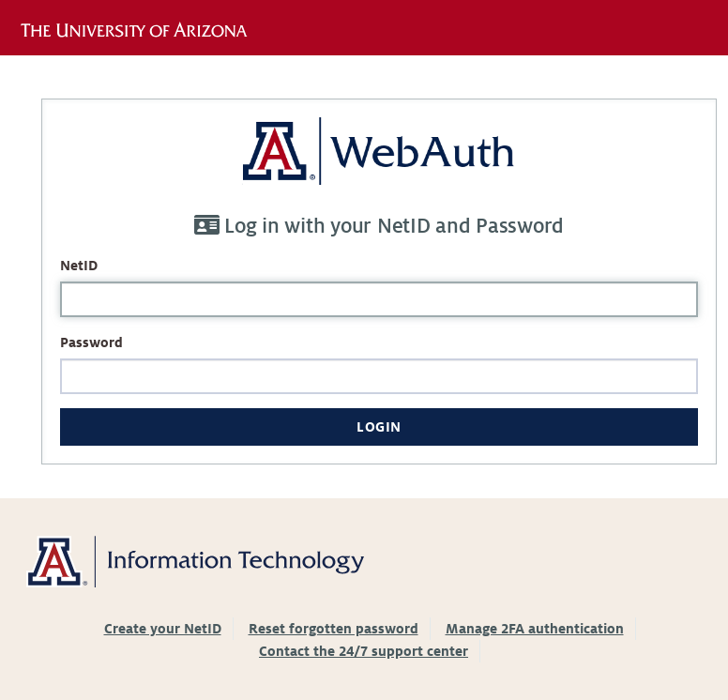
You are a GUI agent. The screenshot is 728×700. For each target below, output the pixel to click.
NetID (79, 266)
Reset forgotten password (334, 629)
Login (379, 427)
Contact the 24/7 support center (364, 651)
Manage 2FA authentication (535, 629)
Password (91, 342)
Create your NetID (163, 629)
